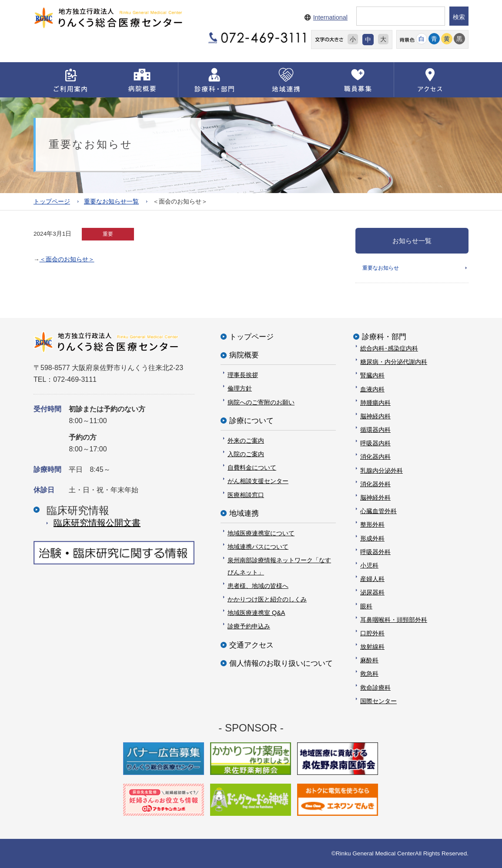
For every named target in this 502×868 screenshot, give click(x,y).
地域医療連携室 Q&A (256, 613)
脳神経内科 (375, 416)
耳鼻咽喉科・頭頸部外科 (394, 620)
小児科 (369, 565)
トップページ (52, 201)
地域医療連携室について (261, 533)
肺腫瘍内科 (375, 403)
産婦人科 (372, 579)
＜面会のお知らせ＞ (67, 259)
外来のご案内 (246, 441)
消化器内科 (375, 457)
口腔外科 (372, 633)
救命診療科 (375, 688)
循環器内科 (375, 430)
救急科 (369, 674)
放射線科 (372, 647)
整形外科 (372, 524)
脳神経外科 (375, 497)
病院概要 (244, 355)
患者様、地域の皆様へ (258, 586)
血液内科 (372, 389)
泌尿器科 (372, 592)
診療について (251, 421)
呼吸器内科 (375, 443)
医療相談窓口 (246, 495)
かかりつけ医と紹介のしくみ (267, 599)
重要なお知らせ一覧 (111, 201)
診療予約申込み (249, 626)
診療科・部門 (384, 337)
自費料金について (252, 467)
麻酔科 (369, 660)
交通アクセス (251, 645)
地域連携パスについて (258, 547)
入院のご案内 (246, 454)
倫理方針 (240, 388)
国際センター (378, 701)
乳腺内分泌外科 (382, 471)
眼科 (366, 606)
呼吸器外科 (375, 552)
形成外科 (372, 538)
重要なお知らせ (381, 267)
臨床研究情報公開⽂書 (97, 523)
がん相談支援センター (258, 481)
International (330, 17)
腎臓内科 (372, 375)
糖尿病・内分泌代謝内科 (394, 362)
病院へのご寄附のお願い (261, 402)
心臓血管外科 (378, 511)
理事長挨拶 (243, 375)
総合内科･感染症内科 (389, 348)
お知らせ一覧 (412, 240)
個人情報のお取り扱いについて (281, 663)
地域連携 (244, 513)
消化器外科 (375, 484)
